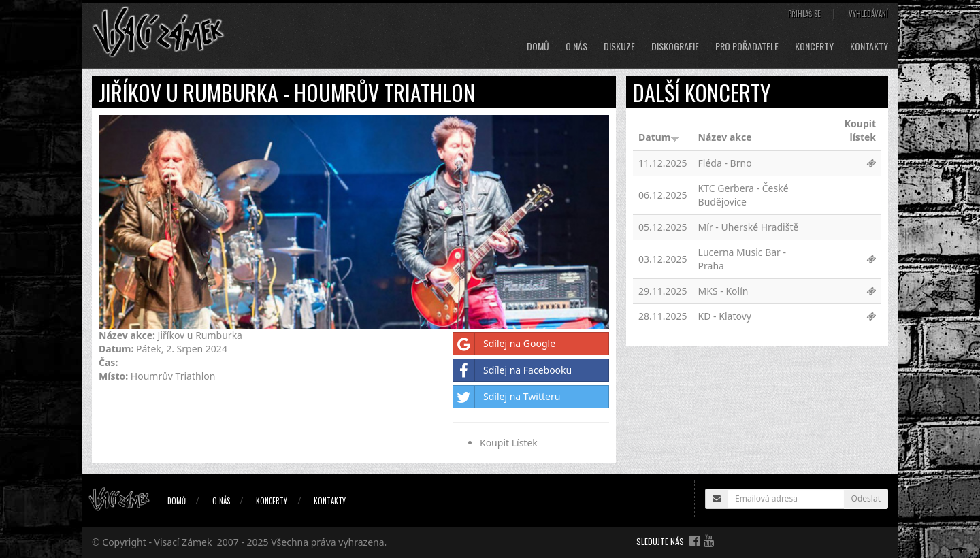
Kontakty (869, 46)
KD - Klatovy (725, 316)
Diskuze (619, 46)
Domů (538, 46)
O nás (576, 46)
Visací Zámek (183, 542)
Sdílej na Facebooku (512, 370)
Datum (659, 137)
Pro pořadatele (747, 46)
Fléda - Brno (725, 163)
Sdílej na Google (504, 344)
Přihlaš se (804, 14)
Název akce (725, 137)
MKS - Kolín (723, 291)
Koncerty (814, 46)
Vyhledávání (868, 14)
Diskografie (675, 46)
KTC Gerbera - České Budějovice (744, 195)
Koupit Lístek (509, 443)
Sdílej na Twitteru (507, 397)
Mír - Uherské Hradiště (749, 227)
